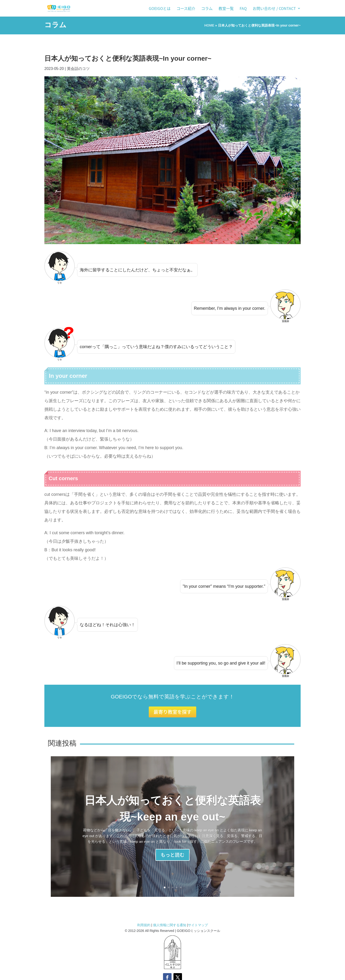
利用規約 (144, 925)
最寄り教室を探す (172, 712)
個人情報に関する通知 (170, 925)
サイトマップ (198, 925)
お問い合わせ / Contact (274, 9)
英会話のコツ (78, 69)
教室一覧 (226, 9)
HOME (209, 25)
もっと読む (172, 856)
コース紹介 (186, 9)
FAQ (243, 9)
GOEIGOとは (160, 9)
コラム (207, 9)
